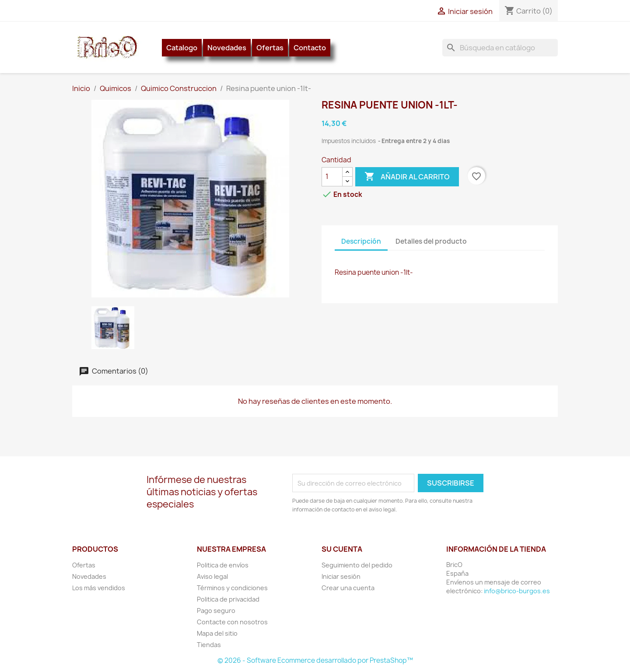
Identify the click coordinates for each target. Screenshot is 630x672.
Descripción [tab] (361, 241)
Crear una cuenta (348, 588)
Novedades (227, 48)
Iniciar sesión (341, 576)
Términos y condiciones (232, 588)
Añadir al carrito (407, 177)
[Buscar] (500, 48)
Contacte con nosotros (232, 622)
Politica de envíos (223, 565)
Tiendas (209, 645)
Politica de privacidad (228, 599)
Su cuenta (342, 549)
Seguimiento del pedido (357, 565)
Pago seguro (216, 611)
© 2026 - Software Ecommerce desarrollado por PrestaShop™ (315, 660)
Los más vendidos (99, 588)
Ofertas (270, 48)
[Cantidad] (332, 177)
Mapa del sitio (217, 633)
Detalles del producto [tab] (431, 241)
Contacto (310, 48)
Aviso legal (212, 576)
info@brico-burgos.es (517, 591)
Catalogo (182, 48)
